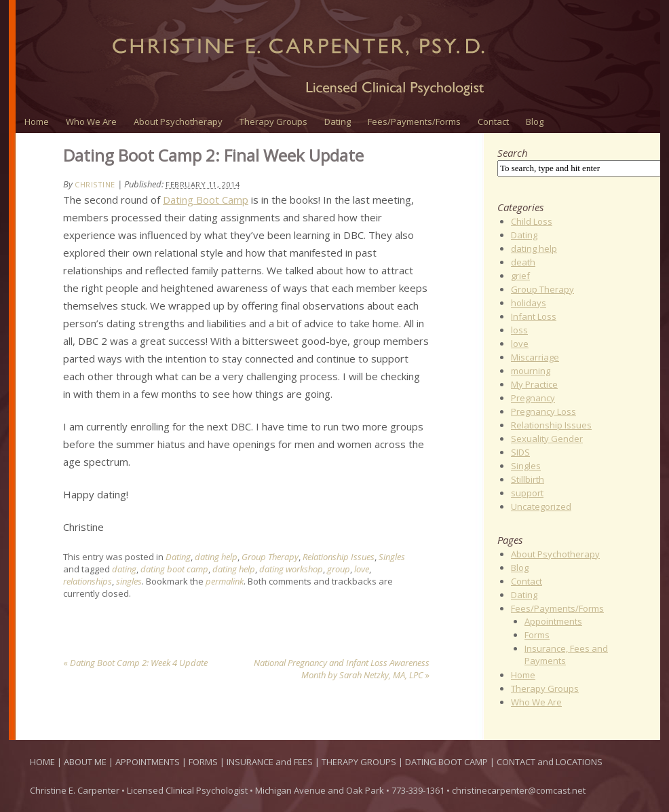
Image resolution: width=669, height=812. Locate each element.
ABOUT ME (86, 762)
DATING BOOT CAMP (447, 762)
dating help (216, 557)
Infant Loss (534, 316)
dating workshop (291, 569)
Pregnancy (533, 398)
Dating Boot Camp (206, 200)
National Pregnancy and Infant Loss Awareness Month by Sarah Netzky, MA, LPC (342, 669)
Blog (535, 122)
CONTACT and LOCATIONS (550, 762)
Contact (493, 122)
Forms (537, 635)
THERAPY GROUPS (360, 762)
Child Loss (532, 221)
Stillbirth (528, 479)
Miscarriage (535, 357)
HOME (42, 762)
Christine (95, 184)
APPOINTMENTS (149, 762)
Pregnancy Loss (543, 411)
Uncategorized (541, 506)
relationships (88, 581)
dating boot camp (174, 569)
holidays (529, 303)
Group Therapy (270, 557)
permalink (225, 581)
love (362, 569)
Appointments (553, 621)
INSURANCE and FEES (271, 762)
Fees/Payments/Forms (414, 122)
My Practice (534, 384)
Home (37, 122)
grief (520, 276)
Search (513, 153)
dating (124, 569)
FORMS (204, 762)
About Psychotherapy (178, 122)
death (523, 262)
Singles (392, 557)
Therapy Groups (273, 122)
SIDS (520, 452)
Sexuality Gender (547, 439)
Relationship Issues (339, 557)
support (527, 493)
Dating (338, 122)
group (339, 569)
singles (129, 581)
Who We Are (91, 122)
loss (519, 330)
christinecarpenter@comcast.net (519, 790)
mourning (531, 371)
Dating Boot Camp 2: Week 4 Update (135, 663)
